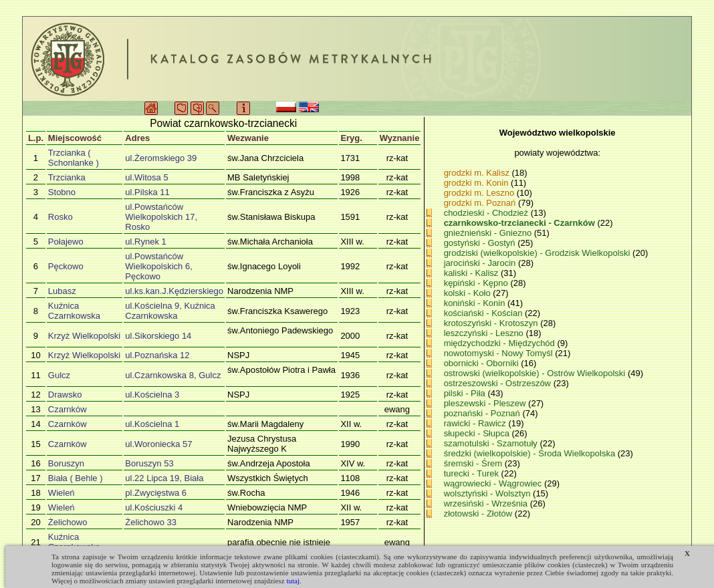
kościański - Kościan (484, 313)
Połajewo (66, 242)
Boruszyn (66, 463)
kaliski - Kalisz (472, 273)
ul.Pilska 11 (147, 192)
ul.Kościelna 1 (152, 424)
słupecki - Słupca (478, 433)
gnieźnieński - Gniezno (489, 233)
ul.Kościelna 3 (152, 395)
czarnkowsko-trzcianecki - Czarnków (521, 223)
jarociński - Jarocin (481, 263)
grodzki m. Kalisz (477, 173)
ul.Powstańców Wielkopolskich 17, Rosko (161, 217)
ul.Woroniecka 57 (158, 444)
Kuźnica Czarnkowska (74, 311)
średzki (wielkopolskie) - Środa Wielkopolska (531, 453)
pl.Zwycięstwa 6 (156, 493)
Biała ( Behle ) (76, 478)
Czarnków (68, 409)
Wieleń (62, 493)
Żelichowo (68, 522)
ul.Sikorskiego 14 (158, 336)
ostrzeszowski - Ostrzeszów (499, 383)
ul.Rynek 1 (145, 242)
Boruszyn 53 (149, 463)
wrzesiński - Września (487, 503)
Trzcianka (67, 177)
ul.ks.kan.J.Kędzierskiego (174, 291)
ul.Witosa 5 (146, 177)
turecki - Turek (473, 473)
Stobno (62, 192)
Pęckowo (66, 266)
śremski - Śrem (474, 463)
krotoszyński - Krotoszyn (492, 323)
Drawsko (65, 395)
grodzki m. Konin (476, 183)
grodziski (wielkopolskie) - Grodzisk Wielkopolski (538, 253)
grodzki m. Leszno (479, 193)
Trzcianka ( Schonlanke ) (74, 158)
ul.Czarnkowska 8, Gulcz (173, 375)
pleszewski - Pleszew (486, 403)
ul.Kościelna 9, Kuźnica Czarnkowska (170, 311)
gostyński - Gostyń (481, 243)
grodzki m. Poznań (480, 203)
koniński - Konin (476, 303)
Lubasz (62, 291)
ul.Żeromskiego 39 (161, 158)
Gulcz (59, 375)
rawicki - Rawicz (476, 423)
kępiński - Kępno (477, 283)
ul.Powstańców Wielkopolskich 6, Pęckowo (158, 266)
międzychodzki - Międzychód (501, 343)
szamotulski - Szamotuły (492, 443)
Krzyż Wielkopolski (84, 336)
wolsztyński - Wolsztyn (488, 493)
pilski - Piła (466, 393)
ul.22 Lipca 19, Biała (164, 478)
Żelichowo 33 (151, 522)
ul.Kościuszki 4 (154, 507)
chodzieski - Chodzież (487, 213)
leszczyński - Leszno (485, 333)
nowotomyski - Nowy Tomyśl (500, 353)
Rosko (61, 217)
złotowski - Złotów (479, 513)
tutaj (293, 581)
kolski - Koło (469, 293)
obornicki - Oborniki (483, 363)
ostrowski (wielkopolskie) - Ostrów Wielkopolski (536, 373)
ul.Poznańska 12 (157, 355)
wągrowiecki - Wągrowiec (494, 483)
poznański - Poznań (483, 413)
